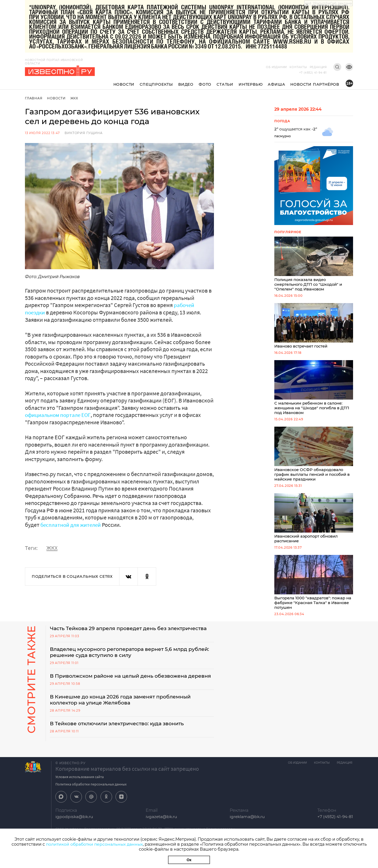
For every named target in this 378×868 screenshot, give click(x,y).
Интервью (251, 84)
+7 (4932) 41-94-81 (313, 73)
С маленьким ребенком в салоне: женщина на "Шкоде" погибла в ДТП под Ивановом (314, 389)
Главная (34, 98)
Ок (189, 860)
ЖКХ (75, 98)
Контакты (298, 67)
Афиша (276, 84)
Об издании (276, 67)
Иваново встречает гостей (314, 327)
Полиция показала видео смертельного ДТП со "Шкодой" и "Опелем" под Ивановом (314, 264)
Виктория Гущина (83, 133)
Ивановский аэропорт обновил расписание (314, 521)
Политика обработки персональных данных (91, 803)
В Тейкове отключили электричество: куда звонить (121, 742)
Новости (124, 84)
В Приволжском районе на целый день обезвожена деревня (123, 690)
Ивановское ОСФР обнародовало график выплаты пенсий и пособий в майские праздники (314, 456)
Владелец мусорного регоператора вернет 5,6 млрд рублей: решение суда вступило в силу (123, 663)
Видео (186, 84)
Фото (205, 84)
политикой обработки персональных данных (94, 844)
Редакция (318, 67)
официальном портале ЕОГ (59, 415)
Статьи (225, 84)
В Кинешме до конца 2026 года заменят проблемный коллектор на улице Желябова (124, 718)
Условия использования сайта (80, 795)
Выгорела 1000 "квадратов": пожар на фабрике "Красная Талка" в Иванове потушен (314, 586)
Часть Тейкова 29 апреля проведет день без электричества (111, 636)
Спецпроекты (156, 84)
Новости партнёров (315, 84)
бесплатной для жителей (72, 524)
